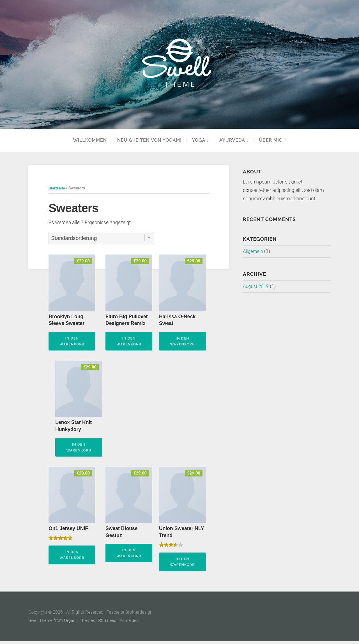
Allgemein (254, 251)
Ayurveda (232, 140)
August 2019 (257, 286)
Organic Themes (81, 623)
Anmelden (132, 623)
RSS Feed (109, 623)
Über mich (272, 140)
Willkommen (90, 140)
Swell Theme (41, 623)
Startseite (57, 188)
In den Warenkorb (72, 341)
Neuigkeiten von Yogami (149, 140)
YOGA (199, 140)
